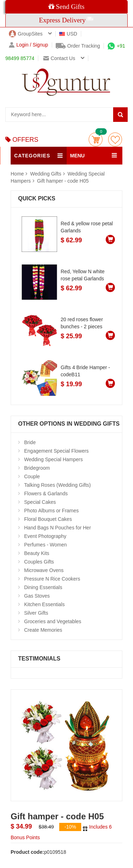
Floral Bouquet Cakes (48, 519)
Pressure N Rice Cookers (52, 579)
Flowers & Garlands (46, 494)
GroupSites (26, 34)
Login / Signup (29, 45)
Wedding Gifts (46, 174)
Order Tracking (78, 46)
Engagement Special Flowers (56, 451)
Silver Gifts (36, 613)
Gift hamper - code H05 (63, 181)
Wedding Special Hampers (54, 459)
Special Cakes (40, 502)
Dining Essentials (43, 587)
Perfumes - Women (45, 545)
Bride (30, 442)
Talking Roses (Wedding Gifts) (57, 485)
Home (17, 174)
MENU (77, 156)
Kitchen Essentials (44, 604)
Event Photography (45, 536)
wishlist (115, 139)
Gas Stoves (37, 596)
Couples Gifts (39, 562)
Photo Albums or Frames (51, 511)
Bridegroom (37, 468)
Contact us (59, 58)
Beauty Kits (37, 553)
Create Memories (43, 630)
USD (68, 34)
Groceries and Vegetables (53, 621)
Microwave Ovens (44, 570)
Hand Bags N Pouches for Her (57, 528)
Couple (32, 476)
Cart (96, 139)
